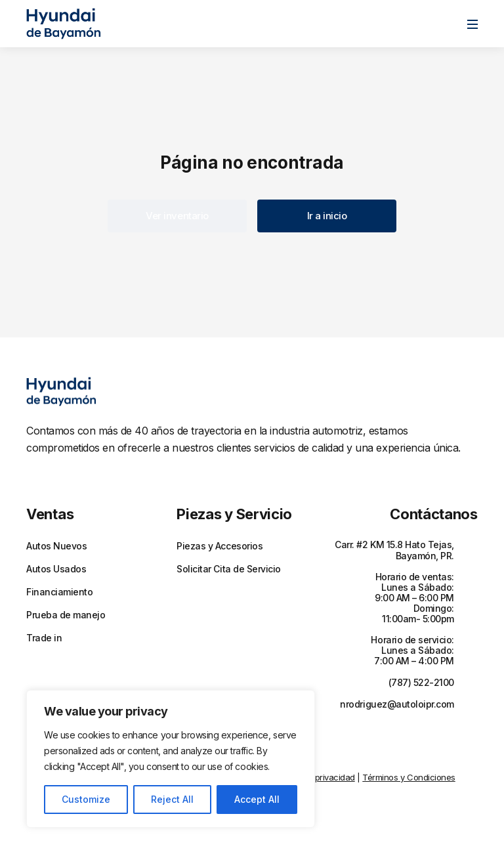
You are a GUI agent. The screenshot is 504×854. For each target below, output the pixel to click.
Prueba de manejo (66, 615)
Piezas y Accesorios (220, 546)
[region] (171, 759)
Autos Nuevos (56, 546)
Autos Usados (56, 569)
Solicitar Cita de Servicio (229, 569)
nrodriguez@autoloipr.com (397, 704)
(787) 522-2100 (421, 682)
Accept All (257, 799)
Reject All (172, 799)
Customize (86, 799)
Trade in (44, 638)
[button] (177, 216)
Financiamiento (59, 592)
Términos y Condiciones (409, 777)
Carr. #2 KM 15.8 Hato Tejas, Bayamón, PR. (394, 550)
